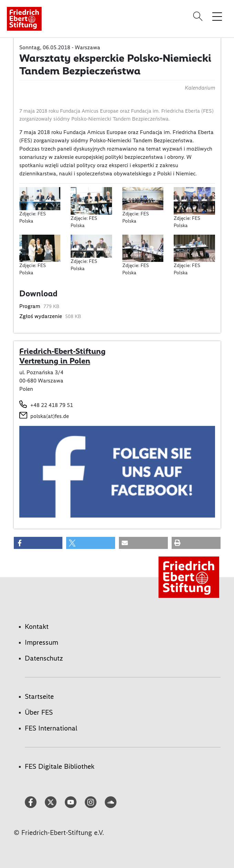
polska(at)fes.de (50, 416)
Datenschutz (44, 658)
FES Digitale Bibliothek (60, 766)
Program (30, 306)
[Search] (199, 16)
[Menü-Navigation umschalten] (217, 16)
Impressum (42, 642)
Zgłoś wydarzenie (41, 316)
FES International (51, 728)
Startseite (39, 696)
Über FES (39, 712)
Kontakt (37, 626)
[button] (38, 543)
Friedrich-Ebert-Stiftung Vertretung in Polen (62, 356)
